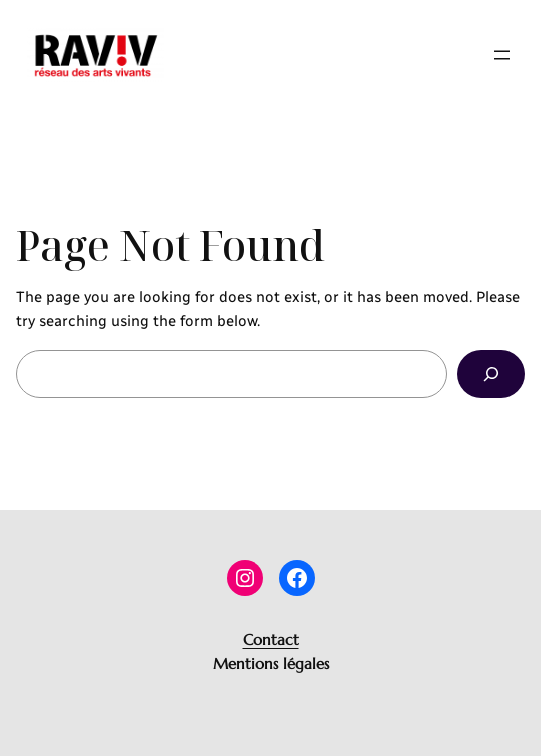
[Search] (491, 374)
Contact (271, 639)
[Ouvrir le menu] (502, 55)
